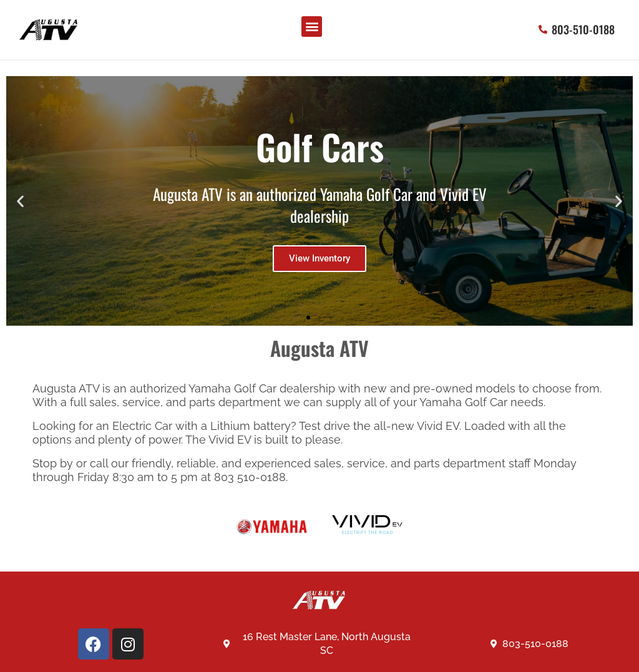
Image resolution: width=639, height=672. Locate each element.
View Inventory (319, 258)
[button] (312, 27)
